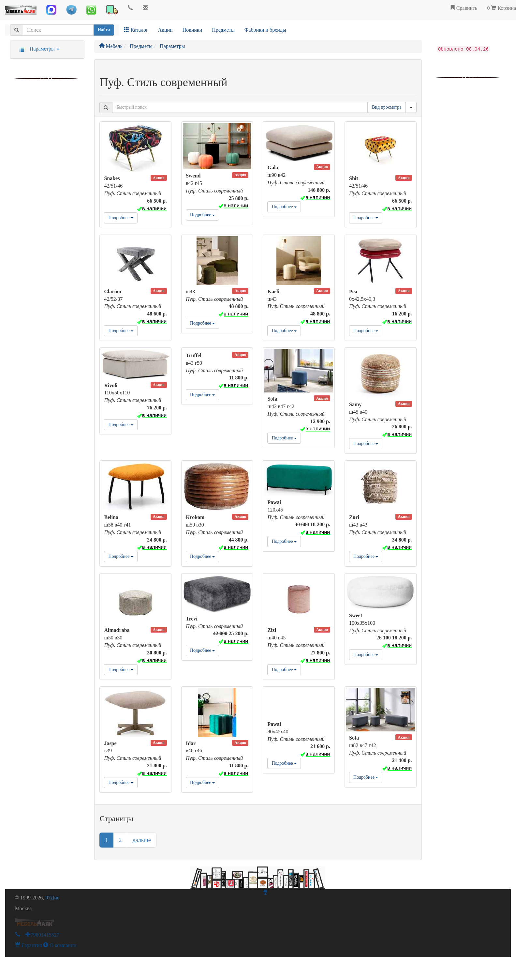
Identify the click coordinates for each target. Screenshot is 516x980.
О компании (60, 945)
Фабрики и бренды (265, 30)
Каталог (136, 30)
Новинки (192, 30)
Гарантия (29, 945)
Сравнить (464, 8)
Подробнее (121, 218)
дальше (141, 840)
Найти (104, 30)
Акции (165, 30)
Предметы (223, 30)
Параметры (37, 49)
